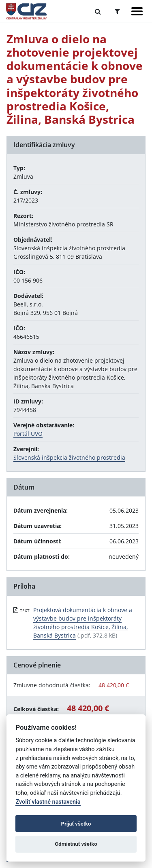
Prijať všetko (76, 824)
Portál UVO (28, 434)
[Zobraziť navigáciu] (137, 11)
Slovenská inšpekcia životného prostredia (69, 457)
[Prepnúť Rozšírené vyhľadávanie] (117, 11)
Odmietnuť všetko (76, 844)
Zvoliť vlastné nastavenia (48, 802)
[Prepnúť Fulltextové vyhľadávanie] (98, 11)
